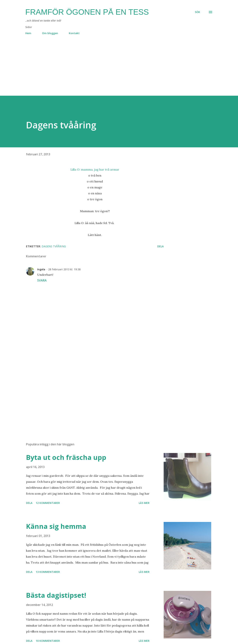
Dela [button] (160, 246)
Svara (42, 280)
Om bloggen (50, 33)
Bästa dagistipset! (56, 595)
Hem (28, 33)
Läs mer (144, 503)
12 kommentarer (48, 503)
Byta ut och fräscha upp (66, 457)
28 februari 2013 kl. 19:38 (64, 269)
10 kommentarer (48, 641)
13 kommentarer (48, 572)
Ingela (41, 269)
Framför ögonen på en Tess (87, 12)
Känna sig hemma (56, 526)
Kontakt (74, 33)
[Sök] (197, 12)
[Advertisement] (112, 70)
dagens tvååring (54, 246)
